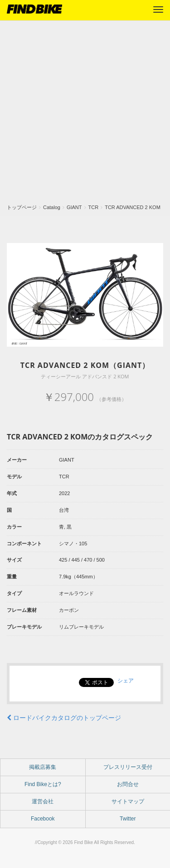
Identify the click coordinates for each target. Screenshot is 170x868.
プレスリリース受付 (128, 767)
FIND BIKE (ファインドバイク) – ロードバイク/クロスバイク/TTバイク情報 (34, 9)
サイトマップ (128, 801)
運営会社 (43, 801)
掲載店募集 (43, 767)
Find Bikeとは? (43, 784)
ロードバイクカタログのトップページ (64, 718)
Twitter (128, 819)
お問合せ (128, 784)
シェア (126, 681)
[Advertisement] (85, 115)
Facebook (43, 819)
